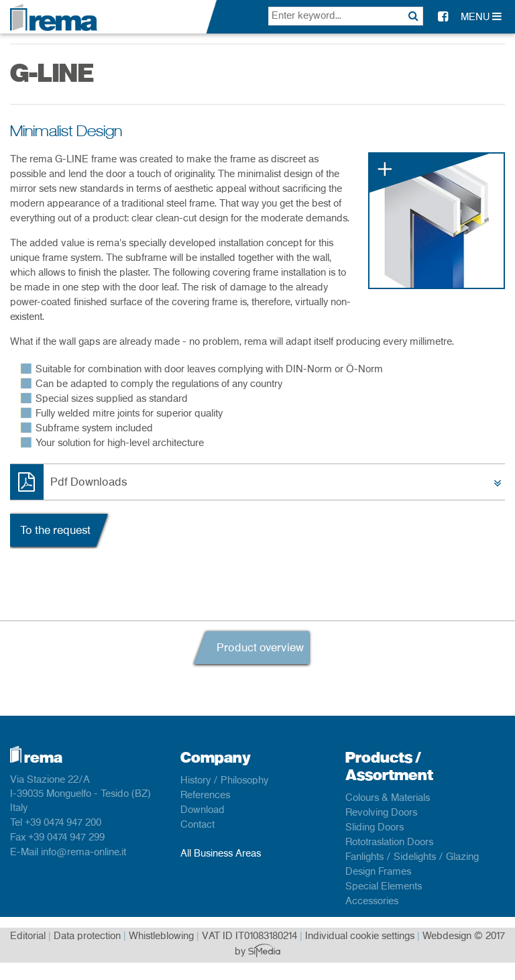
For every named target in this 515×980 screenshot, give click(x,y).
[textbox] (346, 16)
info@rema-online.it (83, 853)
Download (203, 810)
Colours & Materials (388, 798)
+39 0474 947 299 (66, 838)
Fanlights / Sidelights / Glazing (412, 857)
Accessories (372, 902)
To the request (55, 531)
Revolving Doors (381, 813)
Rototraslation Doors (389, 842)
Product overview (260, 648)
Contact (197, 825)
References (205, 796)
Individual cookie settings (360, 936)
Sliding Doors (375, 828)
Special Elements (384, 887)
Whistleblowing (161, 936)
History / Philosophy (224, 781)
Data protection (87, 936)
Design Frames (378, 872)
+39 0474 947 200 (63, 823)
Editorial (28, 936)
